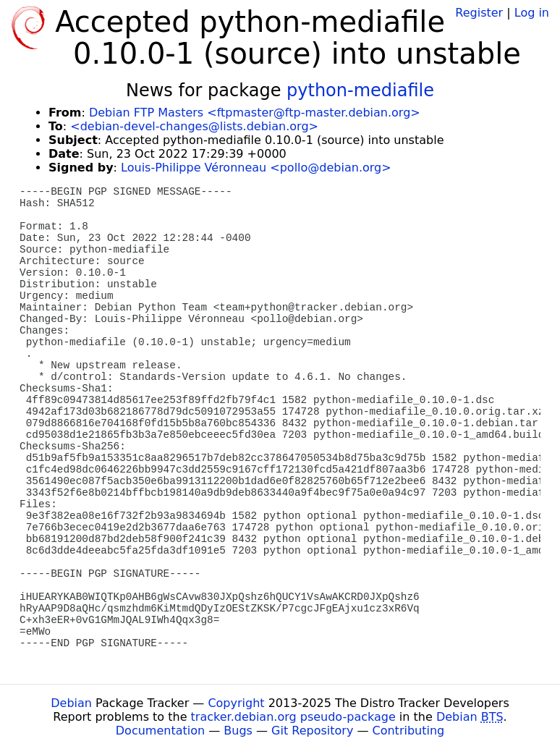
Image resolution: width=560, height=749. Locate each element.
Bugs (238, 731)
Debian (71, 703)
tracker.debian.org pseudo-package (293, 717)
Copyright (236, 703)
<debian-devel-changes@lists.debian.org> (194, 126)
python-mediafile (360, 90)
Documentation (160, 731)
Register (479, 13)
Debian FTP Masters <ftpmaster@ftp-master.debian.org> (255, 113)
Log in (532, 13)
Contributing (409, 731)
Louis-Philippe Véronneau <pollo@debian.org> (256, 168)
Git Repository (312, 731)
